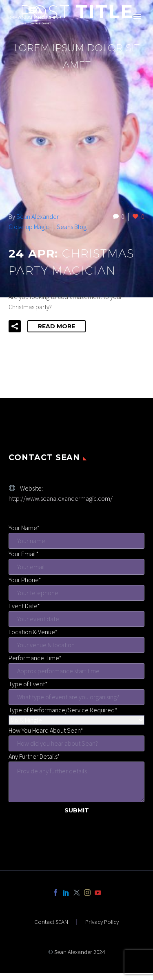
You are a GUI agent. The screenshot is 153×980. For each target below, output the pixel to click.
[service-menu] (76, 720)
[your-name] (76, 541)
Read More (57, 326)
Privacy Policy (102, 922)
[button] (15, 326)
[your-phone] (76, 593)
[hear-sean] (76, 743)
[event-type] (76, 697)
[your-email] (76, 567)
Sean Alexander (38, 216)
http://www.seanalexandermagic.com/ (61, 498)
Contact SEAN (51, 922)
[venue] (76, 645)
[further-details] (76, 782)
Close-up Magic (29, 227)
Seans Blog (72, 227)
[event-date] (76, 619)
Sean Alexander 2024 (80, 952)
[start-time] (76, 671)
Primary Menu (137, 16)
